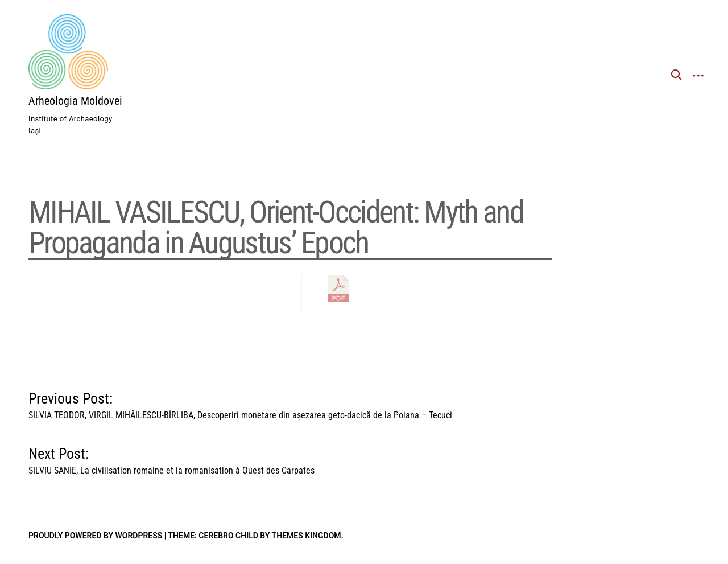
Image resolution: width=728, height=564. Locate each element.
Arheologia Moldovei (75, 101)
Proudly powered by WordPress (95, 536)
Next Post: (171, 458)
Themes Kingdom (307, 536)
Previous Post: (240, 403)
